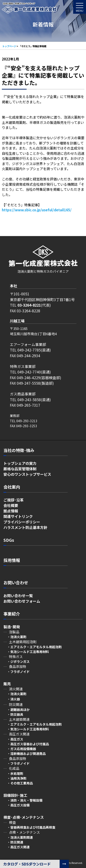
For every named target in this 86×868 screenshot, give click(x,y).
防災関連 (17, 842)
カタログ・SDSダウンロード (27, 864)
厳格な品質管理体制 (20, 469)
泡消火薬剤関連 (22, 837)
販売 (7, 684)
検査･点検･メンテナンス (25, 817)
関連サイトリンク (18, 516)
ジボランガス (20, 661)
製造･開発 (12, 627)
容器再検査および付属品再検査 (33, 827)
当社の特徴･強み (19, 450)
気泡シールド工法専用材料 (30, 652)
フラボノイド (20, 672)
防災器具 (17, 714)
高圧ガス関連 (20, 847)
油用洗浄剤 (18, 778)
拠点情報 (11, 511)
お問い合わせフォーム (22, 601)
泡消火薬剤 (18, 694)
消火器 (15, 699)
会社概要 (11, 505)
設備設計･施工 (15, 795)
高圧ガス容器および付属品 (30, 744)
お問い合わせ (16, 582)
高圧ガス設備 (20, 805)
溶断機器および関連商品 (28, 754)
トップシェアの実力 (20, 463)
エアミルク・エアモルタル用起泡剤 (36, 647)
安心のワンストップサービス (27, 474)
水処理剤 (17, 773)
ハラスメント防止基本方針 (25, 527)
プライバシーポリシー (22, 522)
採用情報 (12, 560)
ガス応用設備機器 (23, 749)
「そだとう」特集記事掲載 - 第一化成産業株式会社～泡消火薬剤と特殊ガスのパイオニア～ (29, 10)
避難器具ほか (20, 710)
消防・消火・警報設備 (26, 800)
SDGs (9, 540)
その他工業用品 (22, 783)
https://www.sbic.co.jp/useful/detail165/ (37, 210)
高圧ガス (17, 739)
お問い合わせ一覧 (18, 596)
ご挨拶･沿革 (14, 500)
